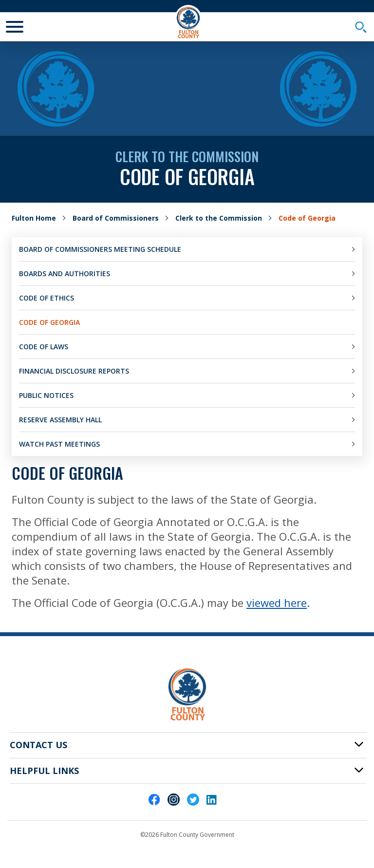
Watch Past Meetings (59, 444)
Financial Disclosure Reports (74, 371)
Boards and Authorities (65, 274)
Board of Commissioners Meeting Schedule (100, 249)
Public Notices (46, 395)
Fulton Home (34, 218)
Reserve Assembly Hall (60, 420)
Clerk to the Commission (219, 218)
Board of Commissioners (116, 218)
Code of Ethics (47, 298)
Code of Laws (44, 347)
